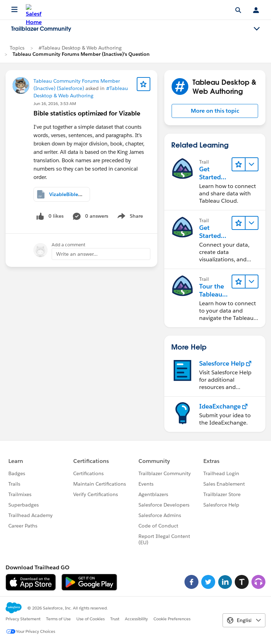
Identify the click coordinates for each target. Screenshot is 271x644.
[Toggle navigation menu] (257, 29)
